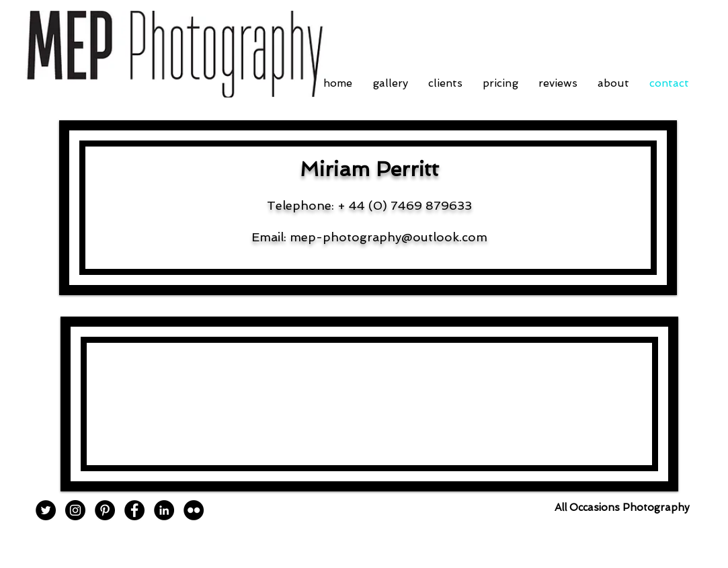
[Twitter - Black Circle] (46, 510)
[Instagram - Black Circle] (75, 510)
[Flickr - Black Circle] (194, 510)
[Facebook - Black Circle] (134, 510)
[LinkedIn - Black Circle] (164, 510)
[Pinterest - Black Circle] (105, 510)
